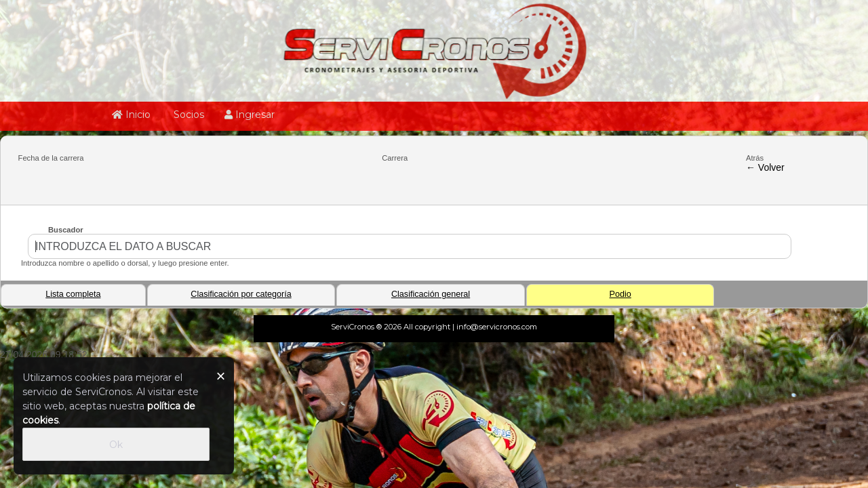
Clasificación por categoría (241, 294)
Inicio (131, 115)
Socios (188, 115)
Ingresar (250, 115)
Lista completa (73, 294)
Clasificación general (431, 294)
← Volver (765, 167)
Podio (620, 294)
